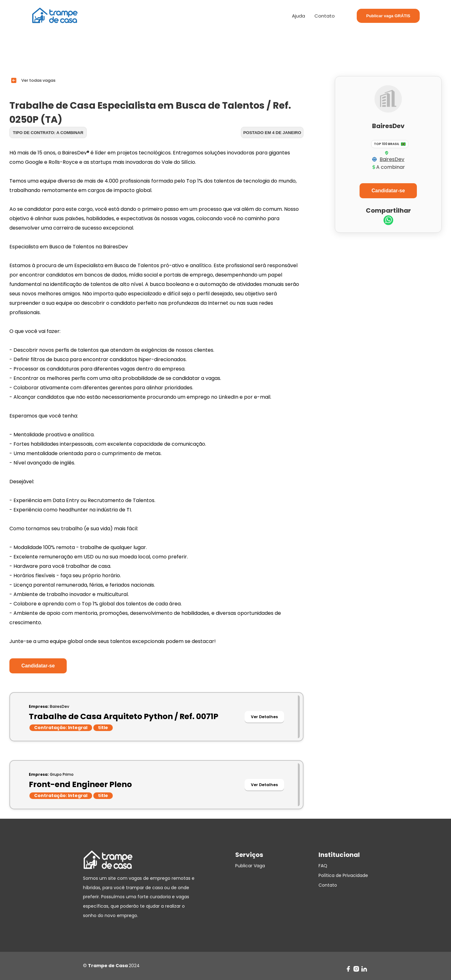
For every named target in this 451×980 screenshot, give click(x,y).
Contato (325, 16)
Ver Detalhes (264, 717)
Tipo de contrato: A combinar (48, 133)
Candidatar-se (38, 666)
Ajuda (298, 16)
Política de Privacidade (343, 875)
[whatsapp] (388, 221)
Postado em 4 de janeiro (272, 133)
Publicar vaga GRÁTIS (388, 16)
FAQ (323, 866)
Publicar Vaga (250, 866)
